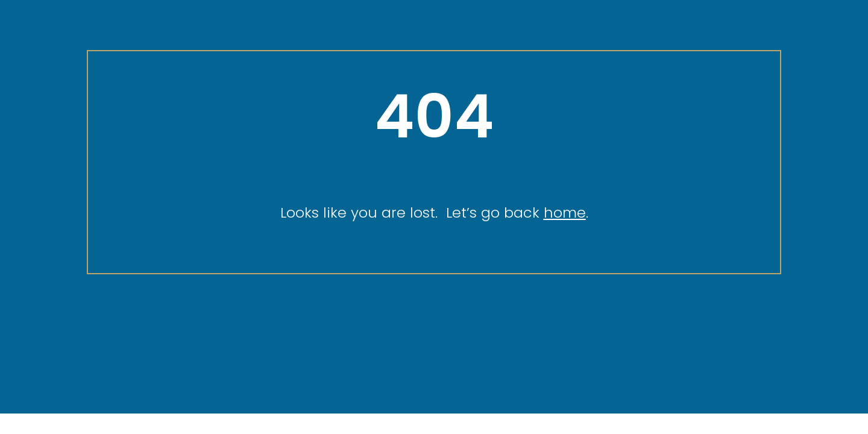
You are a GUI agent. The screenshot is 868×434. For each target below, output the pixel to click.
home (565, 212)
